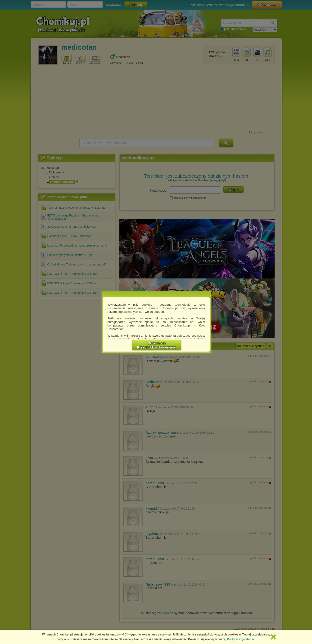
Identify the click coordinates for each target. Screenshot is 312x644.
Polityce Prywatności (241, 639)
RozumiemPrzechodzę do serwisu (157, 345)
